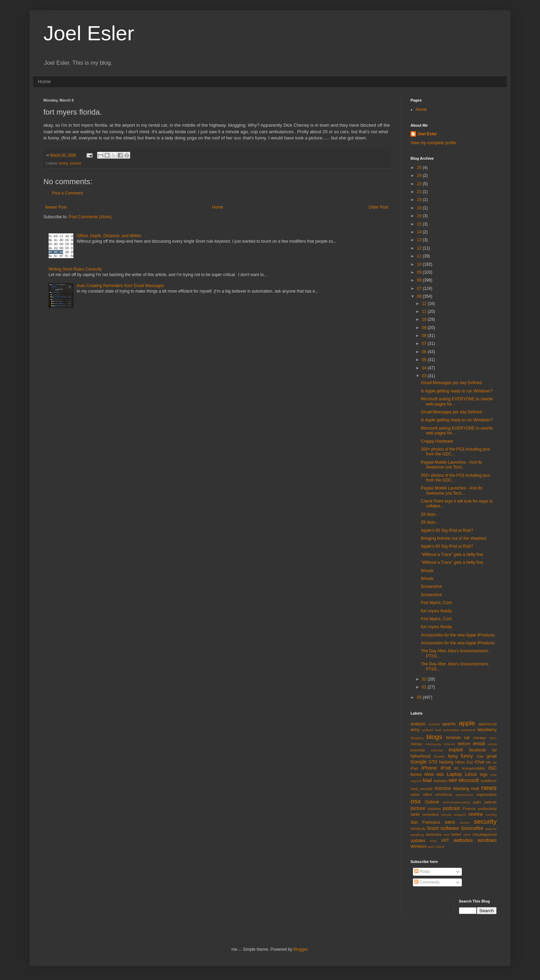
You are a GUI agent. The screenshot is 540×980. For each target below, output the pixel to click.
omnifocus (444, 794)
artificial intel (432, 730)
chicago (480, 738)
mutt (475, 789)
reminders (430, 814)
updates (418, 841)
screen (465, 823)
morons (443, 788)
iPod (445, 768)
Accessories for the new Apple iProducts (458, 635)
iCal (470, 762)
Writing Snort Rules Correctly (75, 269)
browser (453, 738)
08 (420, 280)
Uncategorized (485, 834)
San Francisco (425, 822)
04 (425, 368)
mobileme (489, 781)
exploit (456, 750)
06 (420, 296)
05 (425, 360)
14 (420, 232)
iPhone (429, 768)
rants (415, 814)
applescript (488, 724)
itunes (416, 774)
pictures (434, 809)
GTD (433, 762)
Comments (427, 882)
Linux (471, 774)
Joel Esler (89, 33)
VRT (445, 841)
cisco (493, 738)
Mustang (461, 789)
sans (450, 822)
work (431, 847)
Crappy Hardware (437, 441)
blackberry (487, 730)
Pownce (469, 809)
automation (451, 730)
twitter (456, 834)
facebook (477, 750)
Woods (427, 571)
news (489, 788)
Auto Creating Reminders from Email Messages (120, 286)
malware (440, 781)
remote (446, 815)
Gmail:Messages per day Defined (451, 383)
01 (425, 687)
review (476, 814)
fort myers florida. (437, 611)
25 (420, 168)
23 (420, 184)
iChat (479, 762)
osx (416, 801)
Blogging (417, 738)
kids (440, 774)
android (434, 724)
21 (420, 192)
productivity (487, 809)
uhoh (467, 835)
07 (420, 288)
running (491, 815)
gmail (492, 756)
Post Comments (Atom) (90, 217)
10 (420, 264)
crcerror (449, 744)
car (467, 738)
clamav (416, 744)
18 (420, 208)
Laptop (454, 774)
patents (491, 802)
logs (484, 774)
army (415, 730)
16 (420, 216)
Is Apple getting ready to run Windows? (457, 391)
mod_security (422, 789)
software (450, 828)
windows (487, 840)
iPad (414, 768)
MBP (453, 781)
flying (453, 756)
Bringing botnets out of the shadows (454, 538)
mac (494, 775)
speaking (417, 835)
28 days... (430, 514)
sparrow (491, 829)
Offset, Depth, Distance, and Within (109, 236)
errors (492, 744)
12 (420, 248)
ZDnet (440, 847)
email (479, 744)
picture (75, 163)
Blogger (300, 949)
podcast (451, 808)
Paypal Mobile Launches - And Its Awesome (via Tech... (451, 465)
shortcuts (418, 829)
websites (463, 840)
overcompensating (456, 802)
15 (420, 224)
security (485, 821)
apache (449, 724)
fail (494, 750)
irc (456, 768)
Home (44, 82)
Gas (480, 756)
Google (418, 762)
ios (495, 762)
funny (64, 163)
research (460, 815)
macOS (416, 781)
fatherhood (420, 756)
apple (467, 723)
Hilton (460, 762)
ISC (492, 768)
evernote (418, 750)
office (427, 794)
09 (420, 272)
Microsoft (469, 780)
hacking (446, 762)
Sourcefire (472, 828)
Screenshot (431, 587)
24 (420, 176)
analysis (418, 724)
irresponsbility (474, 768)
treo (446, 835)
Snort (433, 828)
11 (420, 256)
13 (420, 240)
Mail (427, 780)
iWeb (429, 774)
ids (488, 762)
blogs (434, 737)
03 (425, 376)
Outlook (432, 802)
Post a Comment (67, 193)
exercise (437, 750)
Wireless (418, 846)
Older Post (378, 207)
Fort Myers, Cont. (437, 603)
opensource (464, 795)
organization (486, 794)
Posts (422, 872)
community (433, 744)
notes (415, 794)
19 (420, 200)
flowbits (439, 756)
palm (477, 802)
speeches (434, 834)
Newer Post (56, 207)
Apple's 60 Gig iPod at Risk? (447, 530)
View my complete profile (433, 143)
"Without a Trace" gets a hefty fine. (453, 555)
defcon (464, 744)
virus (433, 841)
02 (425, 679)
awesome (469, 730)
